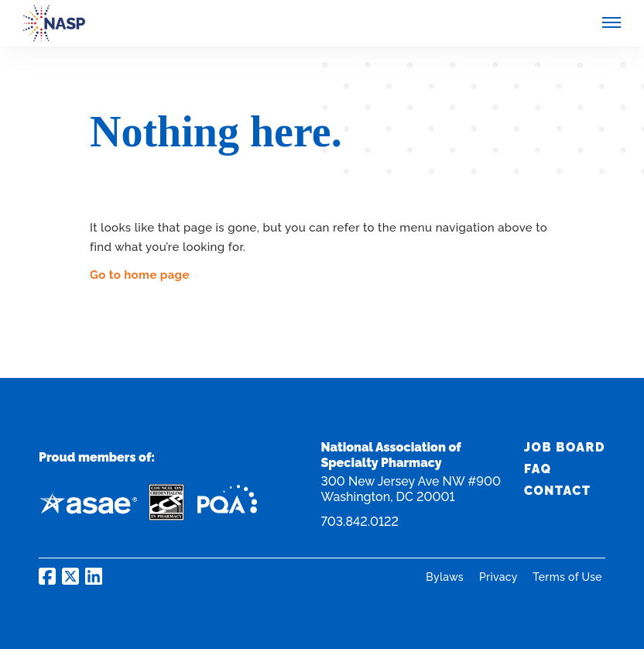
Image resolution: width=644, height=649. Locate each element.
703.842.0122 (359, 522)
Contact (558, 491)
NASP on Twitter (70, 576)
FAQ (538, 469)
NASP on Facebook (47, 576)
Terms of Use (567, 577)
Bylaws (446, 577)
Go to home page (140, 275)
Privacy (500, 577)
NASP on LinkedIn (94, 576)
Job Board (565, 447)
